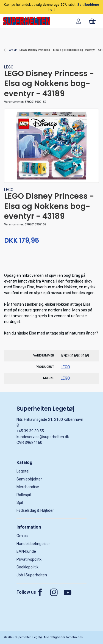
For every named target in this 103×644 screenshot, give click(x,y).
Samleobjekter (29, 479)
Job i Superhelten (32, 575)
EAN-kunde (26, 551)
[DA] (26, 21)
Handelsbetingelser (33, 544)
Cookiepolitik (27, 567)
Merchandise (28, 487)
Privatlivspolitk (29, 559)
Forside (12, 50)
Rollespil (24, 495)
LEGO (9, 67)
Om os (22, 536)
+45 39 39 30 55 (30, 431)
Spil (20, 502)
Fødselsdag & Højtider (35, 510)
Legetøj (23, 471)
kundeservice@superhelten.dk (43, 437)
